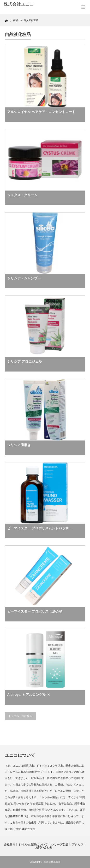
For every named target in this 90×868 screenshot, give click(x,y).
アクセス (78, 844)
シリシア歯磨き (19, 445)
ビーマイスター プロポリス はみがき (35, 611)
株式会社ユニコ (52, 862)
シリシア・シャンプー (24, 278)
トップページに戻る (20, 716)
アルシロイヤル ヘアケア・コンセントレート (41, 112)
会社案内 (10, 844)
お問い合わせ (44, 847)
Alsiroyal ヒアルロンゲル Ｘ (29, 695)
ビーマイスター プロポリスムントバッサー (40, 528)
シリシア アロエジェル (24, 361)
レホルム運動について (33, 844)
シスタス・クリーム (22, 195)
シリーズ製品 (60, 844)
